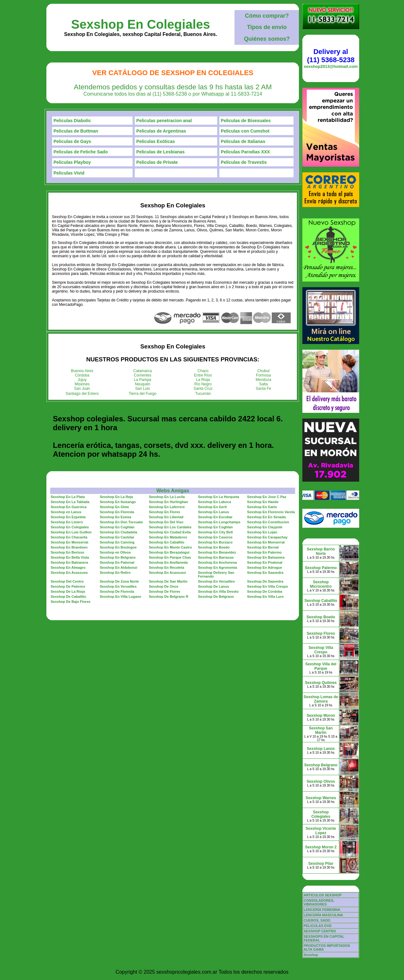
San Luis (143, 389)
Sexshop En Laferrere (167, 507)
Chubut (263, 371)
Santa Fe (263, 389)
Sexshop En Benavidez (217, 552)
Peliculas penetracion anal (164, 121)
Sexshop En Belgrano (118, 557)
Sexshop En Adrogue (265, 567)
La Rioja (203, 380)
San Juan (82, 389)
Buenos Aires (82, 371)
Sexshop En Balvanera (266, 557)
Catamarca (143, 371)
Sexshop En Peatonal (265, 562)
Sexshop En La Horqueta (218, 497)
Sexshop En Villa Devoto (218, 591)
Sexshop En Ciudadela (119, 532)
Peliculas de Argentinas (161, 131)
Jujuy (82, 380)
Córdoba (82, 375)
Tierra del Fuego (143, 394)
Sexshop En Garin (262, 507)
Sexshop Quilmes (321, 683)
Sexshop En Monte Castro (170, 547)
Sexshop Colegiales (321, 814)
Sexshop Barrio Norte (321, 551)
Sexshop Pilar (321, 864)
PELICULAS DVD (318, 926)
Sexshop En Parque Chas (170, 557)
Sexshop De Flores (165, 591)
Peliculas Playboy (72, 162)
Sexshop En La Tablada (70, 502)
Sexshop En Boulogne (118, 547)
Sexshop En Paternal (117, 562)
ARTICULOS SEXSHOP (323, 895)
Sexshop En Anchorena (217, 562)
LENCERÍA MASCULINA (323, 915)
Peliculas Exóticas (156, 141)
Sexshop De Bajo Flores (70, 602)
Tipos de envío (267, 27)
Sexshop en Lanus (66, 512)
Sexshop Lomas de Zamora (321, 699)
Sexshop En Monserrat (69, 542)
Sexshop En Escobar (215, 517)
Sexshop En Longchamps (219, 522)
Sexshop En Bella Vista (70, 557)
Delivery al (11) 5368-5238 (331, 56)
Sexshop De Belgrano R (169, 597)
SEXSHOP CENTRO (320, 931)
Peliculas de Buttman (76, 131)
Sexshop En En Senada (266, 517)
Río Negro (203, 384)
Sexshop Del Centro (67, 581)
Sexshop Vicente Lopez (321, 831)
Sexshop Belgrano (321, 765)
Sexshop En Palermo (264, 552)
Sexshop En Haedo (263, 502)
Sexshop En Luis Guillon (71, 532)
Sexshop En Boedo (214, 547)
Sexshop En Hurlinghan (169, 502)
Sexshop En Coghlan (117, 527)
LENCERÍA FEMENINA (322, 910)
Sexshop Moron (321, 716)
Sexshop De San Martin (168, 581)
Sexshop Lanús (321, 749)
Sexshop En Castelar (117, 537)
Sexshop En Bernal (263, 547)
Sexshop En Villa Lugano (120, 597)
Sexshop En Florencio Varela (271, 512)
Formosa (263, 375)
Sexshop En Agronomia (217, 567)
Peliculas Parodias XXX (246, 152)
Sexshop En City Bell (215, 532)
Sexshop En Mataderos (168, 537)
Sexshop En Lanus (213, 512)
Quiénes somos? (267, 39)
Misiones (82, 384)
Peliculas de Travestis (244, 162)
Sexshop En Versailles (216, 581)
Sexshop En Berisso (67, 552)
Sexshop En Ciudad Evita (170, 532)
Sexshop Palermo (321, 568)
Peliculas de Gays (72, 141)
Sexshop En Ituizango (118, 502)
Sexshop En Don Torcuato (121, 522)
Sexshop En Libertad (166, 517)
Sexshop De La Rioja (68, 591)
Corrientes (143, 375)
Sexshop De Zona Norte (119, 581)
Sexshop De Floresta (117, 591)
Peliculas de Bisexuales (246, 121)
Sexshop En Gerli (212, 507)
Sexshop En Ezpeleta (68, 517)
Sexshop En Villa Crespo (267, 586)
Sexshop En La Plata (68, 497)
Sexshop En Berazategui (169, 552)
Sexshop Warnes (321, 798)
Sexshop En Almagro (68, 567)
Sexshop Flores (321, 633)
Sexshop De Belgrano (216, 597)
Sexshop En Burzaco (215, 542)
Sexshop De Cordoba (265, 591)
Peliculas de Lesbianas (160, 152)
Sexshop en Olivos (115, 552)
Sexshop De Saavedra (265, 581)
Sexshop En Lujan (262, 532)
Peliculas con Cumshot (245, 131)
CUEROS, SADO (317, 920)
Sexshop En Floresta (117, 512)
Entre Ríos (203, 375)
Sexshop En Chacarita (69, 537)
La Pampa (143, 380)
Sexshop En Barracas (216, 557)
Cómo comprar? (267, 16)
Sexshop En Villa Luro (265, 597)
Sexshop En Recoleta (167, 567)
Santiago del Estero (82, 394)
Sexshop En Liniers (67, 522)
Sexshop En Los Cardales (170, 527)
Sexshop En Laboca (214, 502)
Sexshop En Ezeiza (116, 517)
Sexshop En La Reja (116, 497)
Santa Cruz (203, 389)
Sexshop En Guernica (68, 507)
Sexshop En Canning (117, 542)
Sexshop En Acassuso (69, 573)
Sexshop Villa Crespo (321, 650)
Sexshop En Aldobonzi (119, 567)
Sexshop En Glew (114, 507)
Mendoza (263, 380)
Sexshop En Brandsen (69, 547)
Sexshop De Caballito (68, 597)
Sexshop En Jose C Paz (267, 497)
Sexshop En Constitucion (268, 522)
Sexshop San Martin (321, 730)
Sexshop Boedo (321, 617)
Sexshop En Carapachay (267, 537)
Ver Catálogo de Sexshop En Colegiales (173, 73)
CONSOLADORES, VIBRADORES (319, 902)
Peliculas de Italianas (243, 141)
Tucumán (203, 394)
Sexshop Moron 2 (321, 847)
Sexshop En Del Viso (166, 522)
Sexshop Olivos (321, 781)
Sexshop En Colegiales (140, 24)
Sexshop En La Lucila (167, 497)
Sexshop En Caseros (215, 537)
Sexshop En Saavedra (265, 573)
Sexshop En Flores (165, 512)
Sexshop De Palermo (68, 586)
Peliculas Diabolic (72, 121)
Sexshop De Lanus (213, 586)
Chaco (203, 371)
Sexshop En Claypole (265, 527)
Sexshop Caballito (321, 601)
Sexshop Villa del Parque (321, 666)
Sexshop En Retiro (115, 573)
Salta (263, 384)
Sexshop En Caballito (167, 542)
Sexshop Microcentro (321, 584)
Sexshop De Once (164, 586)
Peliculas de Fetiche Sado (81, 152)
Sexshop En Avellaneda (168, 562)
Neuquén (143, 384)
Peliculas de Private (157, 162)
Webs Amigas (173, 491)
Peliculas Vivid (69, 173)
